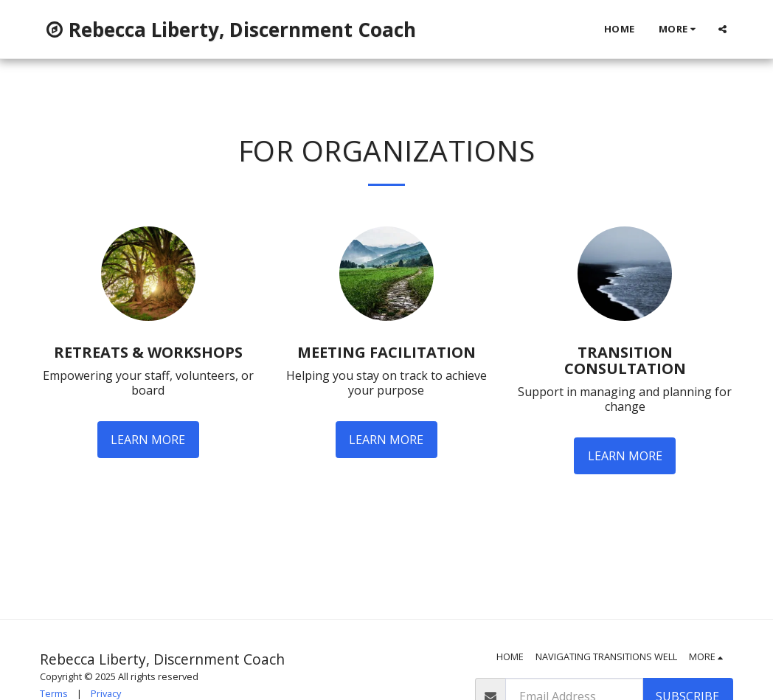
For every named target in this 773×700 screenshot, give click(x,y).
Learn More (148, 440)
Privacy (106, 693)
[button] (722, 29)
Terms (54, 693)
